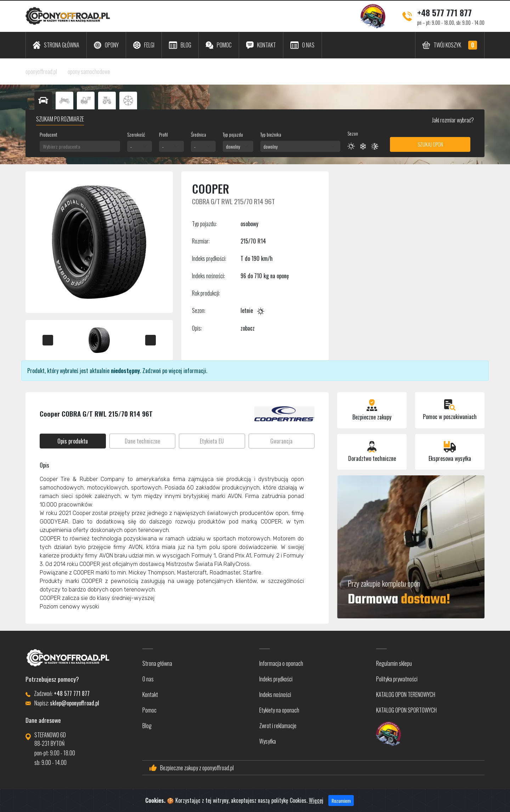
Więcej (316, 805)
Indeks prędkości (276, 679)
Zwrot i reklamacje (278, 726)
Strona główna (157, 663)
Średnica (199, 134)
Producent (49, 134)
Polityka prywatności (397, 679)
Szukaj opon (430, 144)
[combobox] (80, 146)
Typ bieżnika (271, 134)
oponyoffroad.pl (41, 72)
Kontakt (150, 694)
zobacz (248, 328)
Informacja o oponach (281, 663)
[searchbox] (80, 146)
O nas (148, 679)
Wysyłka (268, 741)
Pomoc (149, 710)
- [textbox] (131, 146)
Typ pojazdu (233, 134)
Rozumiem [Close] (341, 805)
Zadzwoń (152, 371)
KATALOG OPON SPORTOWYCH (406, 710)
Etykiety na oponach (279, 710)
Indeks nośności (275, 694)
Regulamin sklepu (394, 663)
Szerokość (136, 134)
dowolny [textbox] (233, 146)
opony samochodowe (89, 72)
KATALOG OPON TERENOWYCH (406, 694)
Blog (147, 726)
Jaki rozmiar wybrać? (452, 120)
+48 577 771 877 (444, 12)
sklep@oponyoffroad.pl (75, 703)
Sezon (353, 133)
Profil (163, 134)
